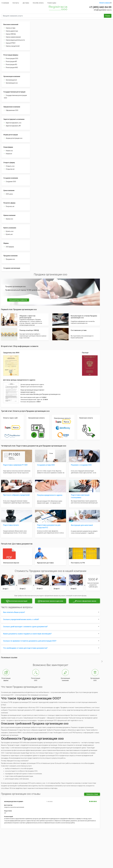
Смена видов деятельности (15, 40)
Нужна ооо (9, 219)
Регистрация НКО (12, 67)
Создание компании (11, 178)
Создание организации (12, 268)
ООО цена (9, 194)
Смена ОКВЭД (11, 34)
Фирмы (6, 243)
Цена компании (9, 190)
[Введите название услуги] (53, 16)
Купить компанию (10, 228)
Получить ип (10, 206)
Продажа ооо (10, 259)
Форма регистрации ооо (14, 138)
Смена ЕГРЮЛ (11, 43)
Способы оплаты (38, 3)
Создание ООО (11, 182)
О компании (5, 3)
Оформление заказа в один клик (50, 601)
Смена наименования (13, 37)
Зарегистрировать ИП (13, 126)
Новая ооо (9, 151)
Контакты (16, 3)
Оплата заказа (105, 3)
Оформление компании (12, 107)
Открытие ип (10, 169)
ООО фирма (10, 247)
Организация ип (11, 80)
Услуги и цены (52, 3)
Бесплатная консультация (17, 601)
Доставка (26, 3)
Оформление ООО (12, 110)
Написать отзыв (92, 794)
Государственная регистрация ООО (15, 97)
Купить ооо (10, 231)
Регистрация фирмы (11, 55)
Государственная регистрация (14, 92)
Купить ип (9, 234)
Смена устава (11, 28)
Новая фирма (8, 147)
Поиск (108, 16)
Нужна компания (9, 215)
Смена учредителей (13, 46)
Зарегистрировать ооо (14, 123)
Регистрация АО (11, 64)
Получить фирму (9, 203)
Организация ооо (12, 83)
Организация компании (12, 76)
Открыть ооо (10, 166)
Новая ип (9, 154)
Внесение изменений (11, 24)
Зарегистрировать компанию (14, 119)
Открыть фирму (9, 163)
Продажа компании (10, 256)
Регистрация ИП (11, 61)
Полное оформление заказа (84, 601)
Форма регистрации (11, 135)
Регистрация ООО (12, 58)
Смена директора (12, 31)
